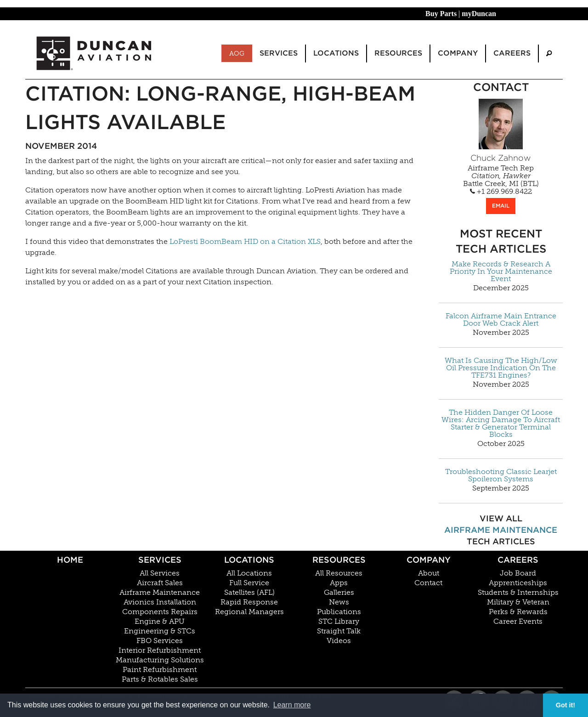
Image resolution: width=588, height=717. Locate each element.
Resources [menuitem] (398, 53)
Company (429, 560)
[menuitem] (549, 54)
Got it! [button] (565, 705)
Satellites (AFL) (249, 593)
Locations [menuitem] (336, 53)
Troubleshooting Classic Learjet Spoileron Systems (501, 475)
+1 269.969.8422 (501, 192)
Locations (249, 560)
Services (160, 560)
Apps (339, 583)
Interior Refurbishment (160, 650)
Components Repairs (160, 612)
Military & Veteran (518, 602)
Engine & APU (160, 621)
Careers (518, 560)
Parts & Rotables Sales (160, 679)
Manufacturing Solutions (160, 660)
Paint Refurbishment (160, 670)
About (429, 573)
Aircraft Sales (160, 583)
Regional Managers (249, 612)
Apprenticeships (518, 583)
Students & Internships (518, 593)
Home (70, 560)
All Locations (249, 573)
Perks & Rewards (518, 612)
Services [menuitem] (279, 53)
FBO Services (160, 641)
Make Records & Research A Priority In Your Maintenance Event (501, 271)
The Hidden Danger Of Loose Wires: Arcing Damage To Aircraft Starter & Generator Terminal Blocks (501, 423)
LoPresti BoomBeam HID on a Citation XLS (245, 241)
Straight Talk (339, 631)
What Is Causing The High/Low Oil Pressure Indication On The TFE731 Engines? (501, 368)
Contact (428, 583)
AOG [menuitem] (237, 53)
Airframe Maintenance (501, 530)
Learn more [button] (292, 705)
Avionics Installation (160, 602)
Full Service (249, 583)
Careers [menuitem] (512, 53)
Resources (339, 560)
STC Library (339, 621)
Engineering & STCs (160, 631)
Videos (339, 641)
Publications (339, 612)
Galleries (339, 593)
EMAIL (501, 206)
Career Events (518, 621)
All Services (160, 573)
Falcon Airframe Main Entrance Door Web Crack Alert (501, 320)
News (339, 602)
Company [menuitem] (458, 53)
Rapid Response (249, 602)
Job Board (518, 573)
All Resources (339, 573)
